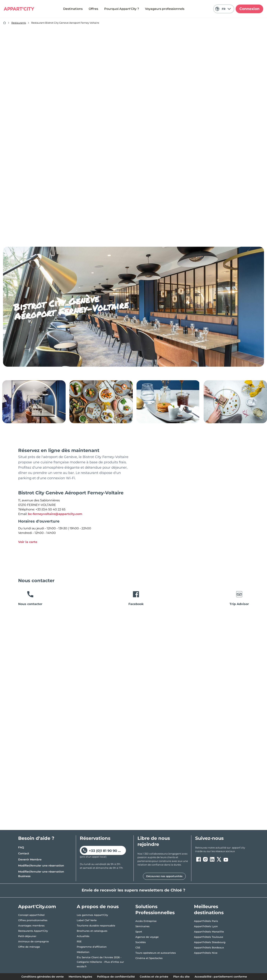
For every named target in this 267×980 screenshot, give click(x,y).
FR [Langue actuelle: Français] (223, 9)
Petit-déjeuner (27, 936)
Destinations (73, 9)
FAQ (21, 847)
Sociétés (141, 942)
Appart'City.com (37, 906)
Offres (93, 9)
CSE (138, 947)
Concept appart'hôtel (31, 915)
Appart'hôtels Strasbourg (210, 942)
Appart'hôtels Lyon (206, 926)
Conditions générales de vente (43, 977)
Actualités (83, 936)
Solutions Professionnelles (155, 910)
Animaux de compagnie (33, 941)
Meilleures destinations (209, 910)
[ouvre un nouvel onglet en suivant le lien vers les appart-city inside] (222, 850)
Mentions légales (80, 977)
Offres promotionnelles (33, 920)
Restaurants (19, 23)
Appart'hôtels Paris (206, 921)
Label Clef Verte (87, 920)
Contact (24, 853)
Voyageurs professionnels (165, 9)
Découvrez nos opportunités (164, 876)
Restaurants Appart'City (33, 931)
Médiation (83, 952)
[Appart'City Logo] (19, 9)
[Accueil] (5, 23)
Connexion (249, 9)
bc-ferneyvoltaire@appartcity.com (55, 514)
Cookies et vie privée (154, 977)
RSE (79, 941)
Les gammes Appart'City (92, 915)
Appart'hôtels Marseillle (209, 932)
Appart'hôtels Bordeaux (209, 947)
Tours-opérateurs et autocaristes (156, 953)
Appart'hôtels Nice (206, 953)
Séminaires (142, 926)
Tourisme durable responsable (96, 926)
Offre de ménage (29, 947)
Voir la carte (28, 542)
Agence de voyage (147, 937)
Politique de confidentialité (116, 977)
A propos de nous (98, 906)
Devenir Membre (30, 859)
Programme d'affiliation (92, 947)
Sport (139, 932)
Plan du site (181, 977)
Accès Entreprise (146, 921)
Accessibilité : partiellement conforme (221, 977)
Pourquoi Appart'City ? (122, 9)
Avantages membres (31, 926)
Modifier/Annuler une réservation (41, 866)
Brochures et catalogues (92, 931)
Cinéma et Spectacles (149, 958)
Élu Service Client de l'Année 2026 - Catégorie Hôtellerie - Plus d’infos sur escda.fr (100, 962)
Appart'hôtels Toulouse (209, 937)
